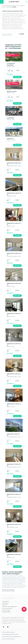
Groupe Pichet (6, 601)
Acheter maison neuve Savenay (9, 591)
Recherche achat (9, 6)
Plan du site (5, 605)
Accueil (4, 6)
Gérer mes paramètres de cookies (8, 639)
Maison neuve (17, 6)
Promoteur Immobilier (7, 608)
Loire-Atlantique (8, 7)
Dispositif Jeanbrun (7, 612)
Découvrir (17, 77)
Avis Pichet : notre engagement (9, 607)
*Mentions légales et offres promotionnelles (10, 634)
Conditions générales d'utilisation (8, 632)
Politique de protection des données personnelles (11, 637)
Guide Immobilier (6, 610)
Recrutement (5, 603)
